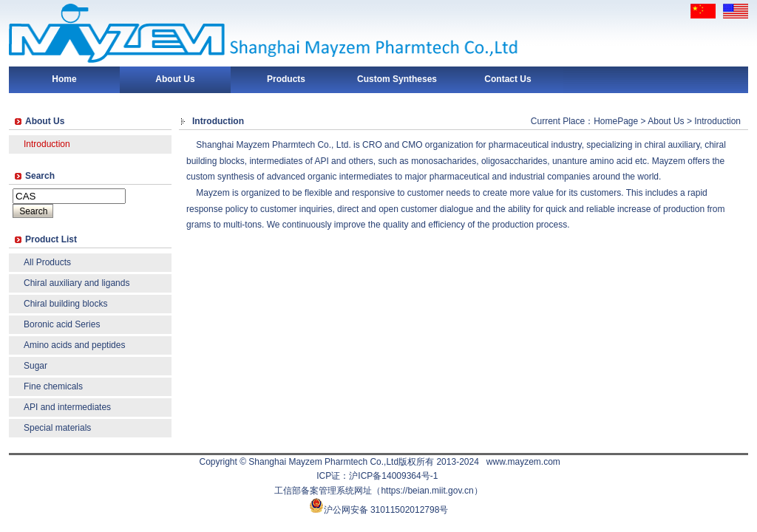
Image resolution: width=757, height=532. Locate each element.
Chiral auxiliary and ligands (77, 283)
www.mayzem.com (523, 462)
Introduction (47, 144)
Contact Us (508, 79)
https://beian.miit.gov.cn (427, 491)
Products (286, 79)
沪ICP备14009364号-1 (393, 476)
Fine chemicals (53, 386)
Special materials (57, 428)
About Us (175, 79)
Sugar (35, 366)
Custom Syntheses (397, 79)
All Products (47, 262)
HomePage (616, 121)
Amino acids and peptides (74, 345)
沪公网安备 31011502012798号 (386, 510)
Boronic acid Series (62, 324)
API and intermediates (67, 407)
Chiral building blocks (65, 304)
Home (64, 79)
